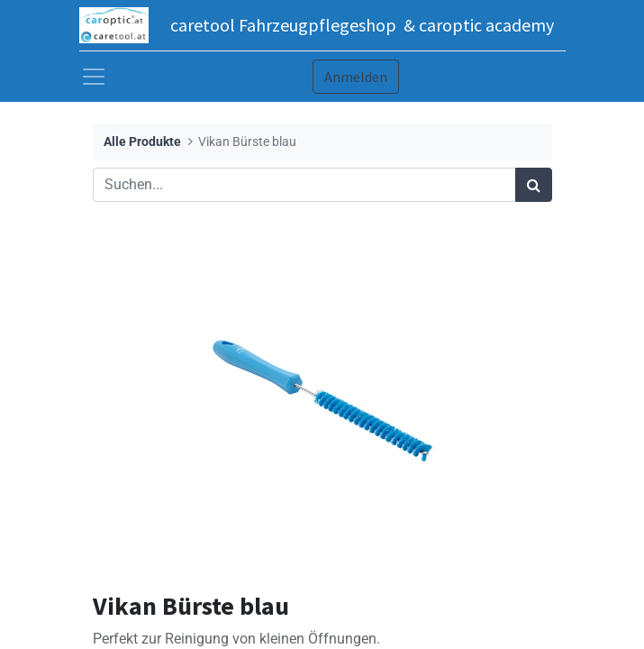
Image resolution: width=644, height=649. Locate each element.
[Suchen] (534, 185)
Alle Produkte (142, 142)
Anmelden (356, 77)
